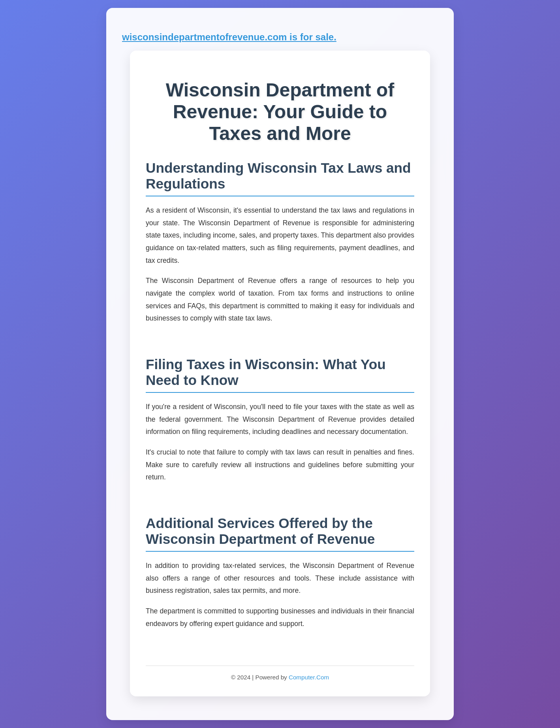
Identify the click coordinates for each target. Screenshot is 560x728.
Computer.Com (309, 677)
